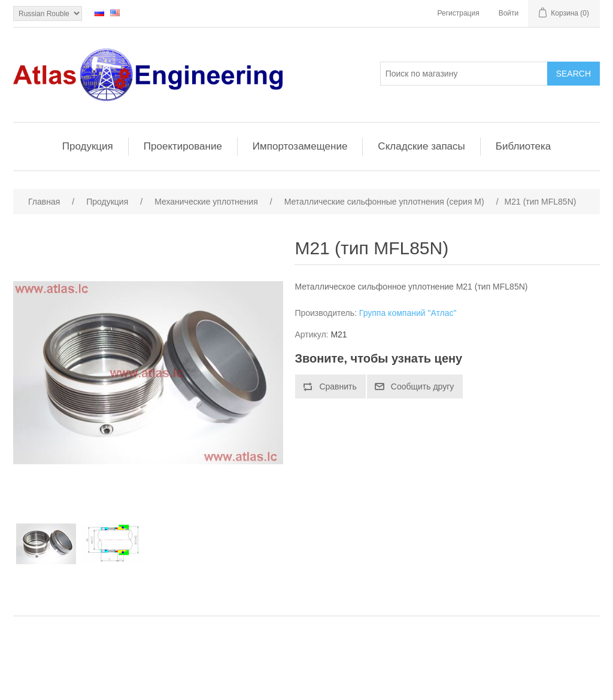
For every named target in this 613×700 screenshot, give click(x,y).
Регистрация (459, 13)
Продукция (88, 146)
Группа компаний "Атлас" (408, 313)
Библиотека (523, 146)
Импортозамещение (300, 146)
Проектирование (183, 146)
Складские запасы (421, 146)
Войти (509, 13)
